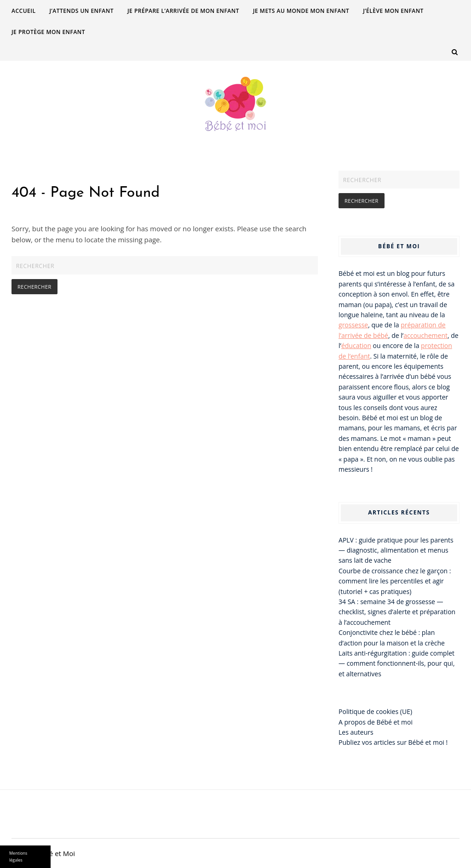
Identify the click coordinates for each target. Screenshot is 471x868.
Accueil (23, 11)
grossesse (353, 325)
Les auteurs (356, 732)
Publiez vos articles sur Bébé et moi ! (393, 742)
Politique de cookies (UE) (375, 711)
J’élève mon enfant (393, 11)
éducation (356, 345)
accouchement (425, 335)
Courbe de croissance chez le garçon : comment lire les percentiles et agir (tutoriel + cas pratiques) (395, 581)
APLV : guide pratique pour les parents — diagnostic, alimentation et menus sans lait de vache (396, 550)
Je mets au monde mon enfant (301, 11)
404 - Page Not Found (86, 193)
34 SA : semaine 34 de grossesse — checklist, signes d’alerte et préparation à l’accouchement (397, 612)
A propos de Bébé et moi (376, 722)
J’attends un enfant (81, 11)
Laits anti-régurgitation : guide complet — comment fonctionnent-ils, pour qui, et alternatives (397, 663)
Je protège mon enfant (48, 32)
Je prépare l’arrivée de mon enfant (183, 11)
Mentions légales (18, 856)
